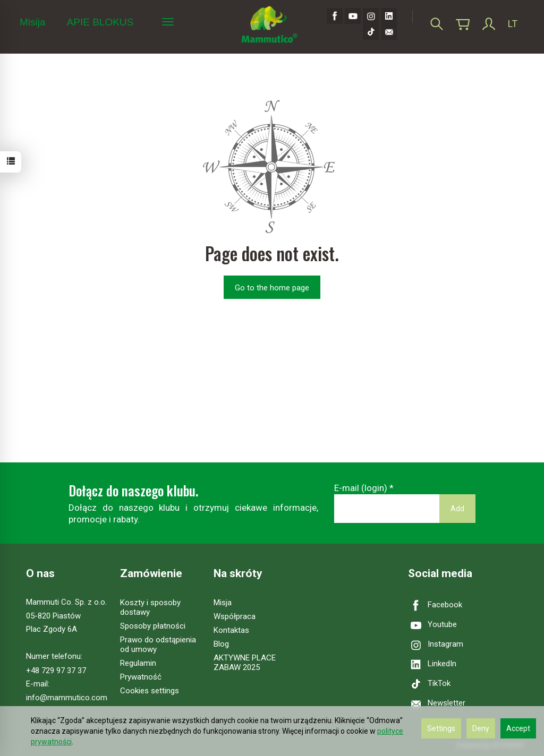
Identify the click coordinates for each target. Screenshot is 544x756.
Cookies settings (150, 691)
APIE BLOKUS (100, 22)
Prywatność (141, 677)
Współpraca (235, 616)
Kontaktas (231, 630)
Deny (481, 728)
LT (513, 24)
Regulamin (138, 663)
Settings (441, 728)
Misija (33, 22)
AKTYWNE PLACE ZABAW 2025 (245, 663)
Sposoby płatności (153, 626)
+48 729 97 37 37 (56, 671)
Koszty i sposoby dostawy (150, 607)
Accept (518, 728)
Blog (221, 644)
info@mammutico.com (67, 698)
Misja (223, 603)
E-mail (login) (361, 488)
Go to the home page (272, 288)
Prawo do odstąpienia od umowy (158, 645)
